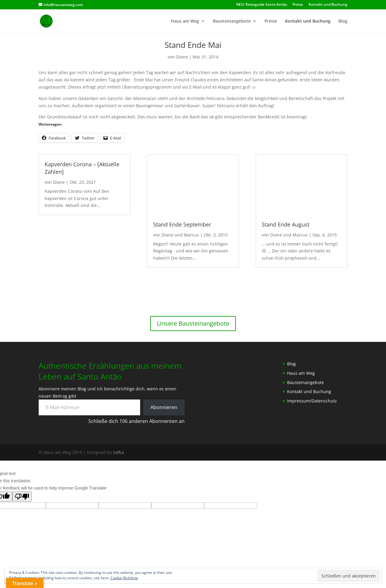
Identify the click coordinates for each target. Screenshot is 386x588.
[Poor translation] (22, 497)
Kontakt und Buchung (328, 5)
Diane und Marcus (180, 235)
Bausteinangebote (232, 21)
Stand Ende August (286, 224)
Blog (343, 21)
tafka (119, 452)
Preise (298, 5)
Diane (182, 57)
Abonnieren (164, 407)
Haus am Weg (185, 21)
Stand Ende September (182, 224)
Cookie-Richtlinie (124, 578)
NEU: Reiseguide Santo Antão (262, 5)
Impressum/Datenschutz (312, 401)
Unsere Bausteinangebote (193, 323)
